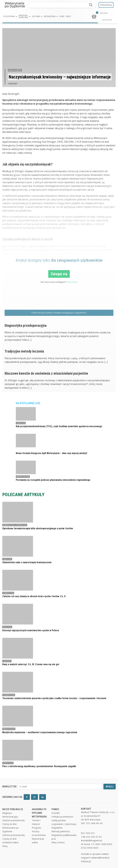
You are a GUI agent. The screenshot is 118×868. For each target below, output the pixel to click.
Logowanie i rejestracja (64, 824)
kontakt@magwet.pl (91, 840)
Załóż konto (72, 282)
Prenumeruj (106, 5)
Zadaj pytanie (59, 820)
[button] (10, 17)
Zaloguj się (59, 274)
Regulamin (57, 828)
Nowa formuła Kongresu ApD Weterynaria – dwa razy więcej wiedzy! (51, 453)
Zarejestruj (107, 20)
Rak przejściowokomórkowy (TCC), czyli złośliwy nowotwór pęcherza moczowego (59, 426)
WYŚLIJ (110, 787)
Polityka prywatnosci (62, 817)
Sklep (68, 16)
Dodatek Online (10, 842)
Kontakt (56, 813)
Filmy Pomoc (58, 842)
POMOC (55, 809)
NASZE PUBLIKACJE (13, 809)
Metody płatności (61, 831)
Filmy (62, 16)
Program (36, 828)
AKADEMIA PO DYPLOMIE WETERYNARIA (39, 813)
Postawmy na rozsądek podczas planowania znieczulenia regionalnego (53, 480)
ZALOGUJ (104, 13)
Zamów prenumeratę (13, 820)
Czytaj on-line (9, 824)
